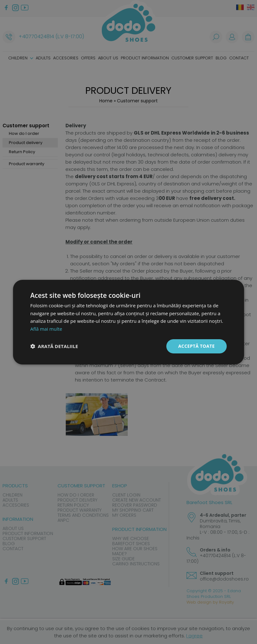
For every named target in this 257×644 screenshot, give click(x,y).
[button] (54, 346)
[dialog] (128, 322)
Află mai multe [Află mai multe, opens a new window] (46, 329)
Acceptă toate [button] (197, 346)
